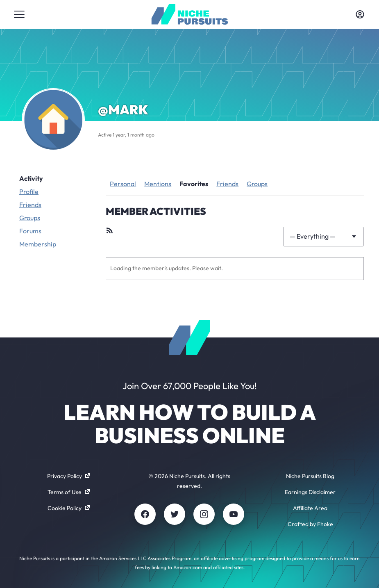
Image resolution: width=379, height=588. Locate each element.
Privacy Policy (69, 476)
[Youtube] (234, 514)
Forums (30, 231)
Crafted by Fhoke (310, 524)
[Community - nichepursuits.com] (189, 14)
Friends (30, 205)
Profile (29, 191)
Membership (38, 244)
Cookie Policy (69, 508)
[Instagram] (204, 514)
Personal (123, 184)
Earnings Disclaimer (310, 492)
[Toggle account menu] (360, 14)
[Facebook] (145, 514)
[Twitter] (175, 514)
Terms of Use (69, 492)
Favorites (194, 184)
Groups (30, 218)
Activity (31, 178)
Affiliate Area (310, 508)
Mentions (158, 184)
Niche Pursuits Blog (310, 476)
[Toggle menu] (19, 14)
